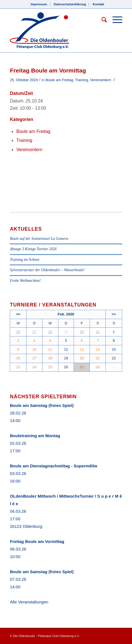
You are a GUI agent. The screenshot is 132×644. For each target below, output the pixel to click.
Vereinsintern (100, 80)
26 (18, 332)
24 (34, 367)
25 (50, 367)
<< (18, 314)
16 (18, 358)
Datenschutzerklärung (70, 4)
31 (98, 332)
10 (34, 349)
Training (81, 80)
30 (82, 332)
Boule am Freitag (59, 80)
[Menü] (115, 20)
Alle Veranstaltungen (29, 602)
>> (114, 314)
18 (50, 358)
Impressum (39, 4)
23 (18, 367)
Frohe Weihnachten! (25, 281)
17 (34, 358)
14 (98, 349)
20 (82, 358)
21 (98, 358)
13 (82, 349)
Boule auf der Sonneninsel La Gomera (39, 239)
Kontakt (98, 4)
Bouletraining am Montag (35, 436)
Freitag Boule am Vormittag (37, 541)
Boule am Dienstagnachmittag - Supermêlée (53, 466)
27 (34, 332)
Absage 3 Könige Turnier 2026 (33, 249)
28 (50, 332)
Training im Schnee (25, 260)
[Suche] (101, 20)
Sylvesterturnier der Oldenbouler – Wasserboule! (47, 270)
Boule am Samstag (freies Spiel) (42, 405)
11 (50, 349)
